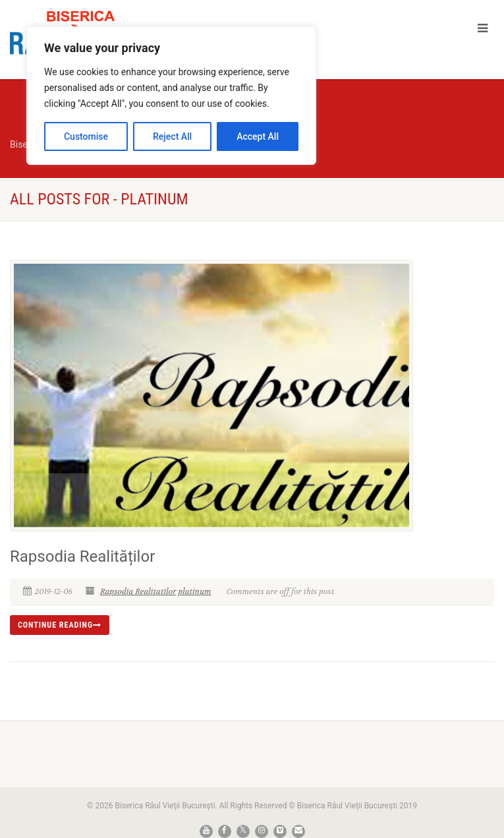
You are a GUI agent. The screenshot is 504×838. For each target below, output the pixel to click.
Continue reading (60, 625)
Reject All (172, 136)
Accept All (258, 136)
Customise (86, 136)
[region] (171, 96)
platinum (194, 591)
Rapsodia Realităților (82, 556)
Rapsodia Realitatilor (138, 591)
